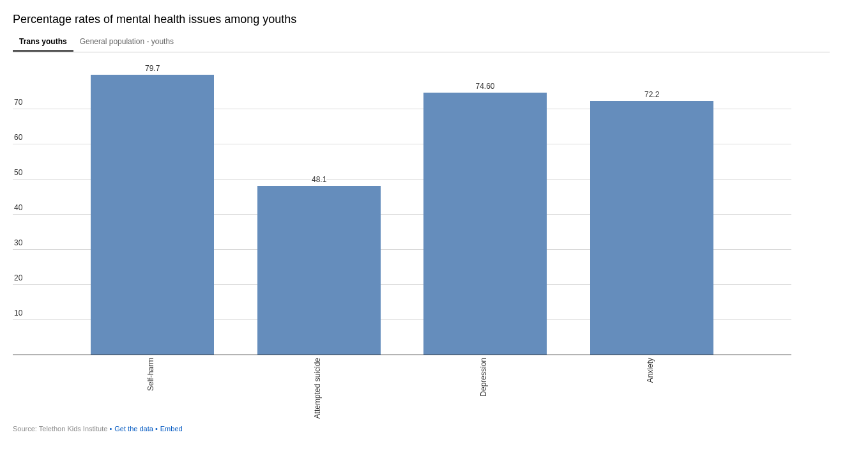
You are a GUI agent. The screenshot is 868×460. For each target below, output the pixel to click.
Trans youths (43, 42)
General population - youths (127, 42)
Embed (171, 429)
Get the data (134, 429)
